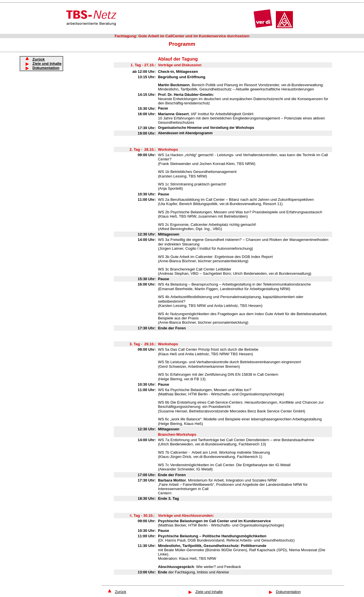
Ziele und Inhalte (209, 592)
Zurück (121, 592)
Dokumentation (46, 68)
